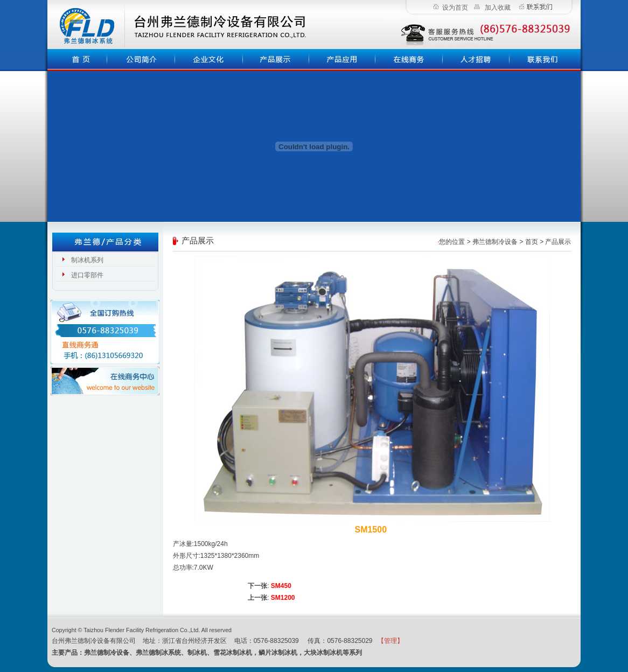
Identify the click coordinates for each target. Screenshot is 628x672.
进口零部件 (87, 275)
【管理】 (390, 641)
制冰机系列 (87, 260)
